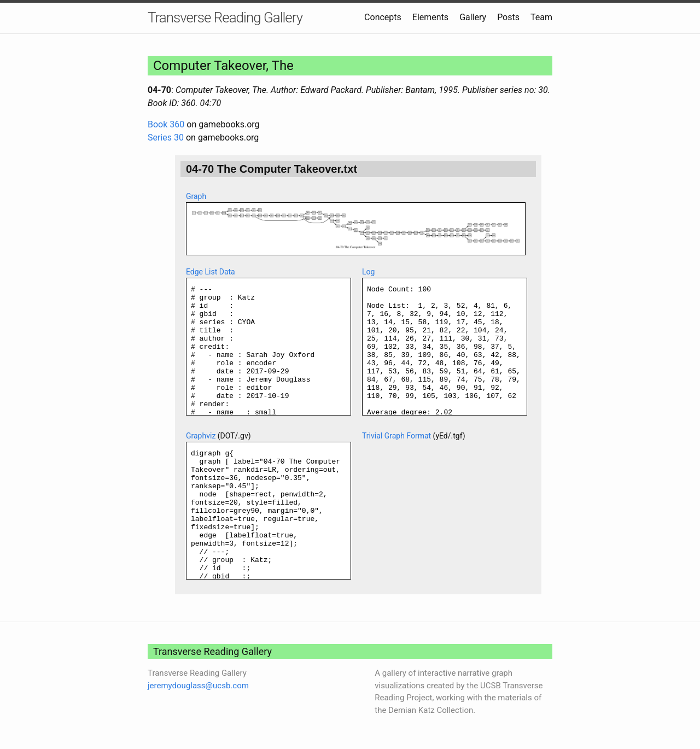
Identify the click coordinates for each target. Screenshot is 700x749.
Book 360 (166, 124)
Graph (196, 196)
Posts (508, 17)
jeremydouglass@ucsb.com (198, 686)
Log (368, 272)
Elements (430, 17)
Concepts (383, 17)
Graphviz (201, 436)
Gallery (473, 17)
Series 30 (166, 137)
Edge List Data (211, 272)
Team (541, 17)
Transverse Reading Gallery (225, 17)
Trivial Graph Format (396, 436)
